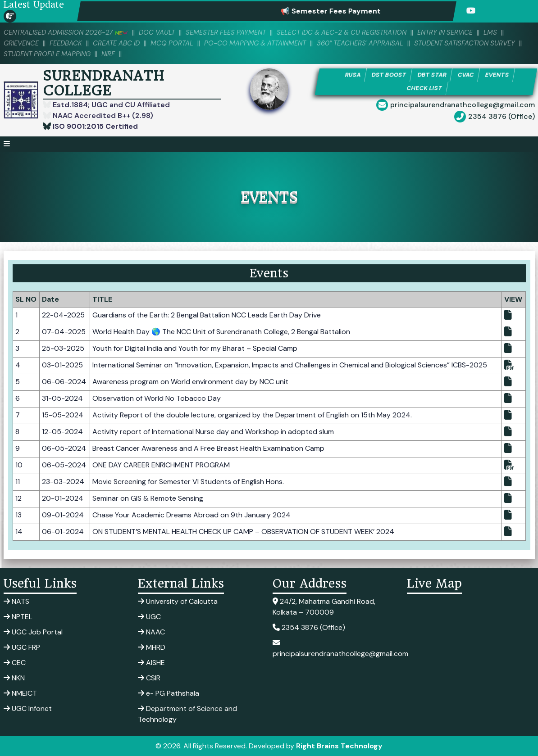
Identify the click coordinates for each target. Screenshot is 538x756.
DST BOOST (389, 75)
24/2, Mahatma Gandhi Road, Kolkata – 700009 (324, 607)
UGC (149, 617)
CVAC (466, 75)
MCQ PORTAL (173, 43)
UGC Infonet (28, 708)
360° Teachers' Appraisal (362, 43)
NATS (16, 601)
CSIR (149, 678)
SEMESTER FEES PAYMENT (227, 32)
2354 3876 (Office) (502, 117)
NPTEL (18, 617)
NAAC (151, 632)
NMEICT (20, 693)
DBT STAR (432, 75)
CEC (15, 663)
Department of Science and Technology (187, 714)
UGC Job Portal (33, 632)
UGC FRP (22, 647)
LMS (494, 32)
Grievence (21, 43)
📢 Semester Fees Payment (339, 11)
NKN (14, 678)
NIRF (109, 54)
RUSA (353, 75)
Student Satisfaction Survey (467, 43)
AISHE (151, 663)
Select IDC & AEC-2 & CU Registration (344, 32)
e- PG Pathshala (169, 693)
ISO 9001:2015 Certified (94, 126)
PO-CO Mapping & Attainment (256, 43)
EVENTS (497, 75)
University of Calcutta (178, 601)
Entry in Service (448, 32)
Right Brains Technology (339, 746)
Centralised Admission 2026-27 (66, 32)
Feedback (66, 43)
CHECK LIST (425, 88)
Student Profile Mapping (48, 54)
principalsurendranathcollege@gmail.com (463, 105)
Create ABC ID (117, 43)
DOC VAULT (158, 32)
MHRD (152, 647)
